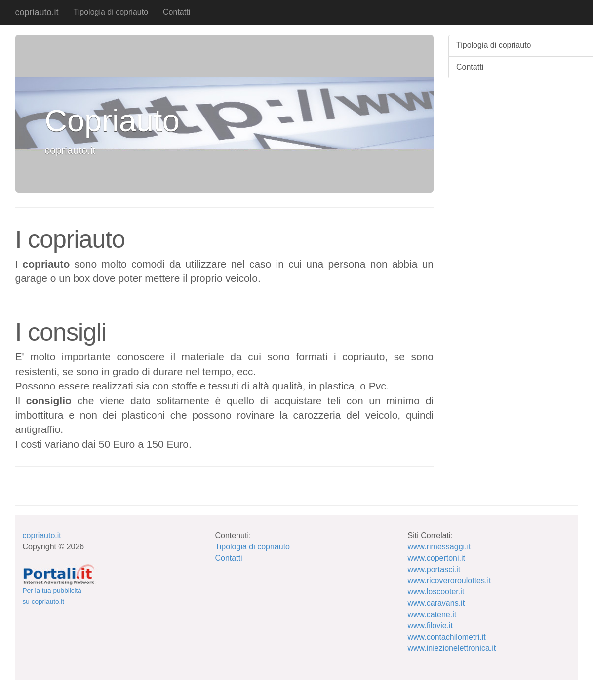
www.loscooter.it (436, 592)
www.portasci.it (434, 569)
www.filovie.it (431, 626)
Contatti (177, 12)
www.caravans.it (436, 603)
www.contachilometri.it (447, 637)
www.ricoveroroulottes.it (450, 580)
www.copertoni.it (437, 558)
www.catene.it (432, 614)
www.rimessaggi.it (439, 547)
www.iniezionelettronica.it (452, 648)
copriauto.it (37, 12)
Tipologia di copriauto (111, 12)
